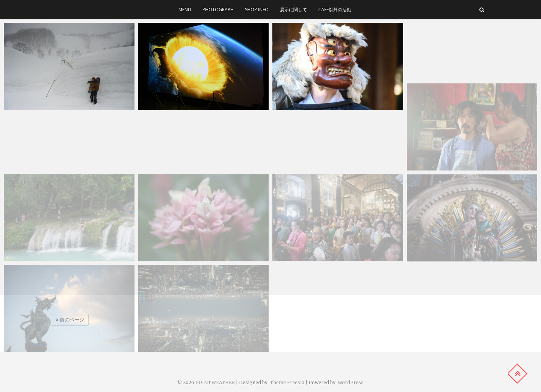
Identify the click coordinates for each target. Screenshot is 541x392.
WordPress (351, 382)
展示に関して (293, 10)
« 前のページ (70, 320)
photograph (218, 10)
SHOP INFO (257, 10)
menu (185, 10)
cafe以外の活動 (335, 10)
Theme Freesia (287, 382)
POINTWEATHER (215, 382)
